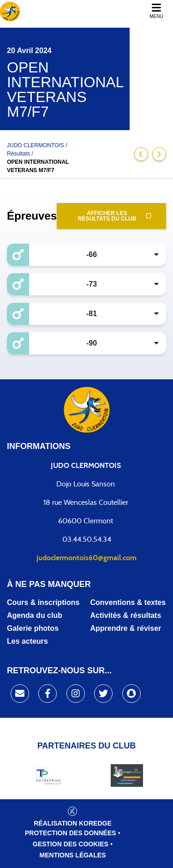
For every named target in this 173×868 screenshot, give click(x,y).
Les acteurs (27, 641)
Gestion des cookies (71, 844)
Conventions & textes (128, 602)
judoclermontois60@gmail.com (86, 558)
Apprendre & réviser (126, 628)
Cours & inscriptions (43, 602)
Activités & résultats (126, 615)
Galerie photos (33, 628)
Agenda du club (35, 615)
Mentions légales (73, 855)
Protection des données (71, 833)
